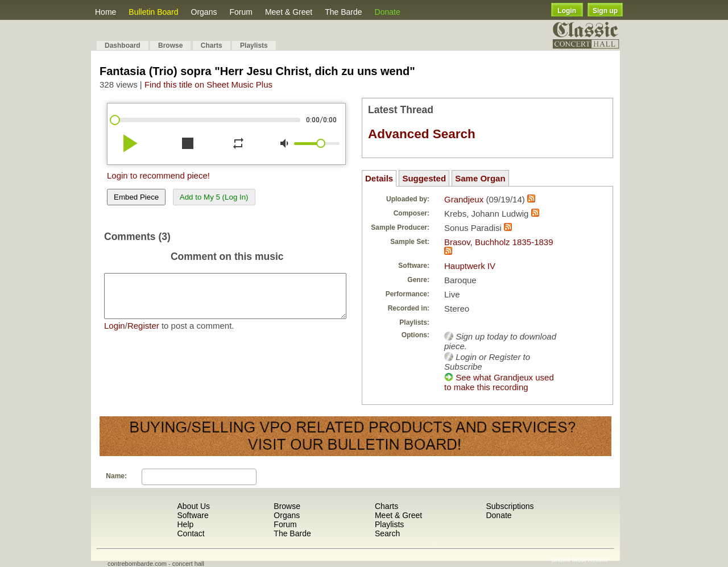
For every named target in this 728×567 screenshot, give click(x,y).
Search (387, 533)
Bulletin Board (153, 12)
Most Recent (590, 560)
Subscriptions (510, 506)
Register (143, 334)
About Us (193, 506)
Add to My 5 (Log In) (214, 197)
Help (185, 524)
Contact (191, 533)
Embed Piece (136, 197)
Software (193, 515)
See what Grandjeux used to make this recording (499, 382)
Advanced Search (422, 134)
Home (106, 12)
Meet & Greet (289, 12)
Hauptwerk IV (470, 266)
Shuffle (561, 560)
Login (567, 11)
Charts (212, 45)
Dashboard (123, 45)
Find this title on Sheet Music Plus (208, 84)
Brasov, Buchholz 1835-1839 (499, 242)
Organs (204, 12)
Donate (388, 12)
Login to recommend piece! (158, 175)
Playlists (254, 45)
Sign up (605, 11)
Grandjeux (464, 199)
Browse (170, 45)
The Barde (343, 12)
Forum (241, 12)
